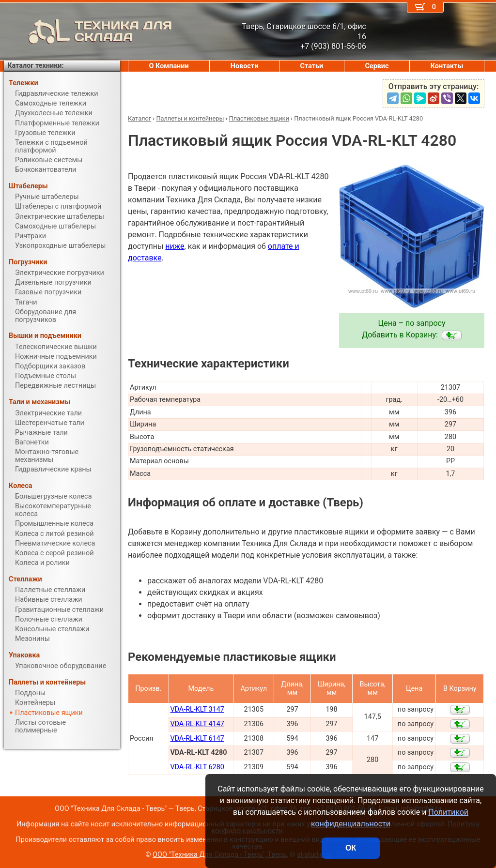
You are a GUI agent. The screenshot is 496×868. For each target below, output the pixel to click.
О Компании (169, 66)
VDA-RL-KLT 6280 (197, 767)
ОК (351, 848)
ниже (175, 246)
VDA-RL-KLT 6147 (197, 739)
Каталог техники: (35, 66)
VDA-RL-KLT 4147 (197, 724)
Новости (245, 66)
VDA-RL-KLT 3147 (197, 709)
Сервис (377, 66)
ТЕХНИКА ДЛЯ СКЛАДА (88, 31)
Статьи (311, 66)
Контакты (447, 66)
